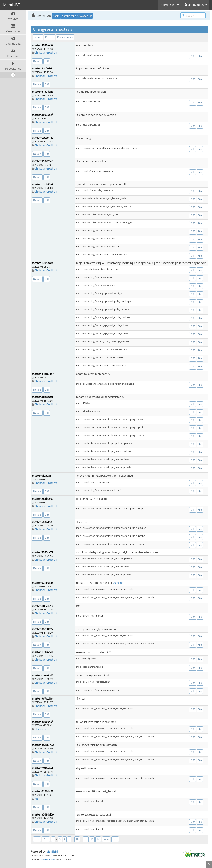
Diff (47, 61)
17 (98, 839)
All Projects (170, 5)
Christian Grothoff (46, 52)
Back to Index (65, 37)
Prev (46, 839)
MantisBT (52, 851)
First (37, 839)
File (200, 56)
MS (36, 799)
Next (106, 839)
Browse (50, 37)
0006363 (118, 583)
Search (38, 37)
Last (115, 839)
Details (37, 61)
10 (77, 839)
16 (92, 839)
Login (56, 16)
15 (86, 839)
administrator (47, 859)
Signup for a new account (77, 16)
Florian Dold (42, 729)
